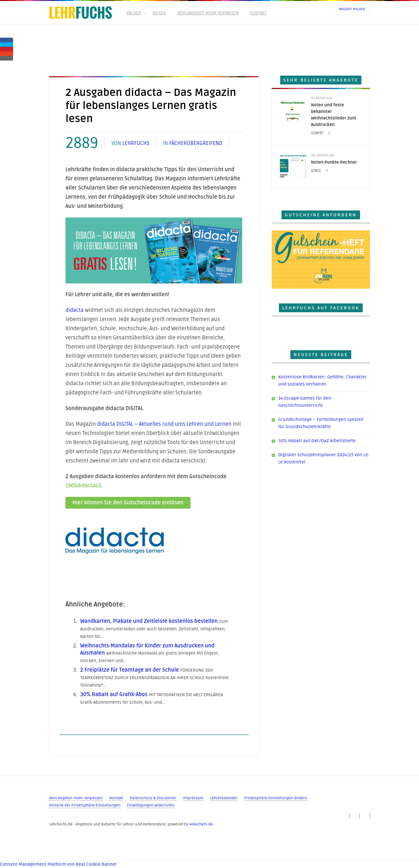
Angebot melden (352, 9)
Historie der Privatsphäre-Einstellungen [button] (85, 805)
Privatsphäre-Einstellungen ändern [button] (276, 798)
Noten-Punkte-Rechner (334, 162)
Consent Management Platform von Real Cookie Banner (58, 864)
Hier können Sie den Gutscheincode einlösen (128, 503)
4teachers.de (201, 824)
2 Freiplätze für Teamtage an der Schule (130, 670)
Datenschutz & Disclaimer (153, 798)
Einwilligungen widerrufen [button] (151, 805)
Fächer (136, 13)
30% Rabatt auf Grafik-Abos (114, 695)
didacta (75, 310)
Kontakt (258, 13)
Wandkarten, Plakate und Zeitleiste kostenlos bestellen (149, 621)
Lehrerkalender (224, 798)
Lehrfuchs (136, 143)
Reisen (159, 13)
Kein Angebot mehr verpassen (208, 13)
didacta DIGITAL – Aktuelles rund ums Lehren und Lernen (164, 424)
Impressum (193, 798)
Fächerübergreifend (196, 143)
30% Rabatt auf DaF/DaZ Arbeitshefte (317, 441)
